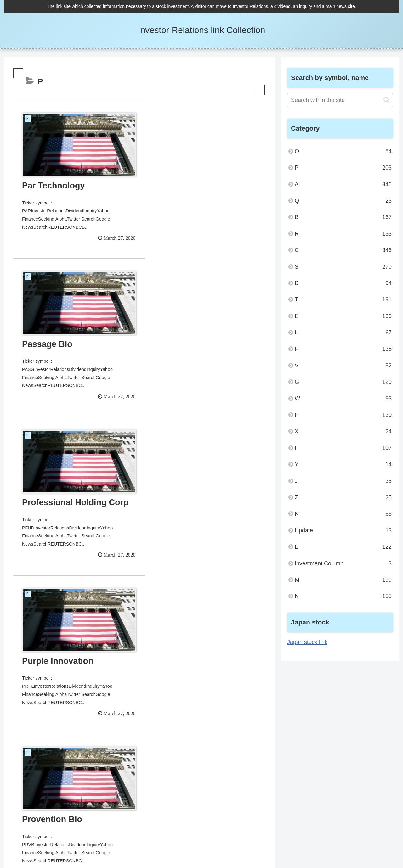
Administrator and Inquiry (369, 843)
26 (156, 767)
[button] (386, 100)
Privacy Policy (324, 843)
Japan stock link (307, 642)
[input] (340, 100)
